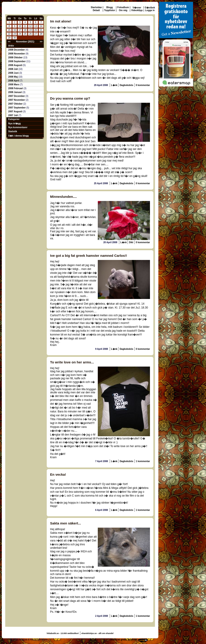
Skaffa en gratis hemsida (123, 640)
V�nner (137, 8)
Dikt (131, 242)
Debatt (96, 10)
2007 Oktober (16, 104)
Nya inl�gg (14, 124)
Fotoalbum (123, 7)
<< (9, 42)
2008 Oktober (16, 58)
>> (41, 42)
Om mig (123, 10)
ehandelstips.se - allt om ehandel (97, 633)
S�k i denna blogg (18, 136)
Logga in (150, 10)
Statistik (13, 131)
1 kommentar (143, 461)
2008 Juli (13, 69)
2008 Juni (14, 73)
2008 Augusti (16, 65)
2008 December (17, 50)
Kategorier (14, 119)
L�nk (115, 85)
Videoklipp (137, 10)
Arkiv (11, 46)
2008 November (17, 54)
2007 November (17, 100)
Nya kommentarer (18, 127)
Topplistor (110, 10)
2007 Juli (13, 115)
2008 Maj (13, 77)
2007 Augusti (16, 111)
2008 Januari (15, 92)
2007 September (17, 108)
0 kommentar (143, 85)
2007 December (17, 96)
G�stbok (150, 8)
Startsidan (96, 7)
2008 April (14, 81)
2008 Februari (16, 88)
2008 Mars (14, 84)
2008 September (17, 61)
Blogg (110, 7)
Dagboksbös (126, 85)
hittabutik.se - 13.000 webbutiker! (63, 633)
